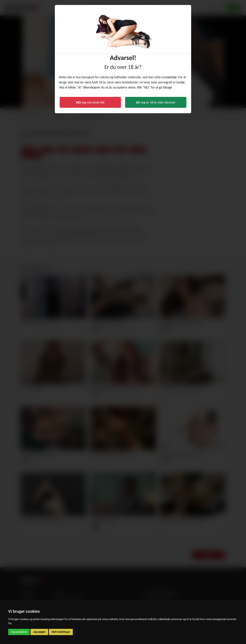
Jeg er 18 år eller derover (156, 102)
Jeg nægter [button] (39, 632)
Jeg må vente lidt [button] (90, 102)
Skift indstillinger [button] (61, 632)
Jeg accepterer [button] (19, 632)
